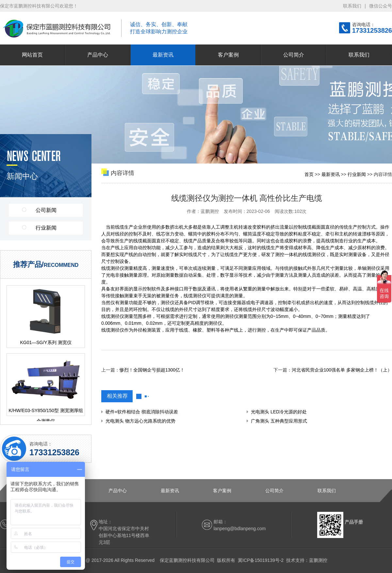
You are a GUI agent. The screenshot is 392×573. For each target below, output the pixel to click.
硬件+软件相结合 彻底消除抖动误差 (142, 412)
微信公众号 (381, 6)
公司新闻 (39, 210)
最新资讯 (163, 55)
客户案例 (228, 55)
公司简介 (294, 55)
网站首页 (32, 55)
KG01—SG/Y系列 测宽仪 (46, 342)
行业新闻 (39, 228)
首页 (309, 174)
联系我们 (352, 6)
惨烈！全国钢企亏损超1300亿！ (152, 370)
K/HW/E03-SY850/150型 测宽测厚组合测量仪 (46, 412)
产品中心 (98, 55)
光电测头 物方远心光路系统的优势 (140, 421)
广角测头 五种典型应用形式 (279, 421)
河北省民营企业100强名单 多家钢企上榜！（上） (342, 370)
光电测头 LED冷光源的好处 (279, 412)
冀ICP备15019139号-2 (261, 560)
